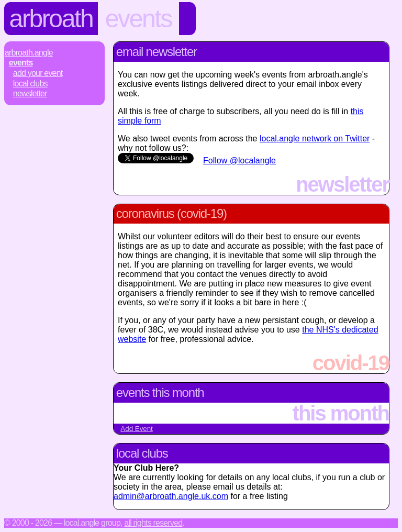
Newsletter (30, 93)
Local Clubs (30, 84)
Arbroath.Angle (29, 53)
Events (138, 19)
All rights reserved (153, 523)
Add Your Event (38, 73)
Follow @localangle (239, 160)
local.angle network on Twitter (315, 138)
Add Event (137, 429)
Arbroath (51, 19)
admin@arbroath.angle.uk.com (171, 496)
